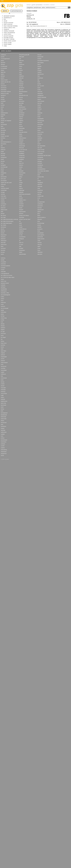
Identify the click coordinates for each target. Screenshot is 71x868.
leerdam (21, 248)
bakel (2, 117)
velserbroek (4, 378)
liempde (39, 66)
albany (3, 70)
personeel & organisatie (8, 36)
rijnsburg (3, 258)
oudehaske (40, 204)
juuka (21, 185)
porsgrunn (40, 229)
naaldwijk (40, 138)
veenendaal (4, 370)
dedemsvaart (4, 210)
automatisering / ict (8, 18)
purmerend (40, 237)
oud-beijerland (41, 202)
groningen (22, 115)
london (39, 84)
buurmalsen (4, 181)
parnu (39, 216)
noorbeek (40, 163)
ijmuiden (21, 171)
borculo (3, 161)
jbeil (20, 179)
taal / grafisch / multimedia (9, 39)
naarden (40, 140)
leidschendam (23, 254)
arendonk (3, 101)
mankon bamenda (42, 97)
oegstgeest (40, 183)
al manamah (4, 68)
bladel (2, 152)
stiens (2, 314)
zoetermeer (4, 442)
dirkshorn (3, 239)
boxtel (2, 169)
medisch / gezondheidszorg (9, 33)
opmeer (39, 194)
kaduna (21, 188)
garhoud (21, 90)
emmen (21, 70)
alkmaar (3, 76)
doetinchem (4, 245)
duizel (2, 254)
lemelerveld (40, 57)
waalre (3, 397)
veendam (3, 368)
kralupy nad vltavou (24, 216)
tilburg (2, 341)
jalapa (21, 177)
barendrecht (4, 125)
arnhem (3, 105)
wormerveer (4, 423)
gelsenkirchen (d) (24, 95)
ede (20, 59)
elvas (20, 68)
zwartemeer (4, 452)
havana (21, 126)
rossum (3, 270)
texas (2, 335)
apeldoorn (3, 95)
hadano (21, 119)
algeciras (3, 72)
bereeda (3, 132)
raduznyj (40, 245)
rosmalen (3, 268)
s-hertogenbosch (5, 273)
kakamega (22, 190)
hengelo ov (22, 144)
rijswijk (3, 260)
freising (21, 86)
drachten (3, 250)
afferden (3, 64)
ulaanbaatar (4, 357)
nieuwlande (40, 157)
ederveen (22, 61)
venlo (2, 380)
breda (2, 171)
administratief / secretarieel (9, 16)
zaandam (3, 430)
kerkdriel (21, 204)
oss (38, 200)
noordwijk (40, 167)
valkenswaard (4, 363)
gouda (21, 105)
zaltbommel (4, 432)
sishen (3, 297)
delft (2, 212)
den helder (4, 225)
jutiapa (21, 183)
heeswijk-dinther (23, 132)
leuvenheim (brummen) (43, 61)
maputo (39, 99)
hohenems (22, 152)
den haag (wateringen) (6, 223)
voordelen (46, 5)
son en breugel (5, 308)
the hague (3, 337)
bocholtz (3, 155)
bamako (3, 119)
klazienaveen (22, 212)
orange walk (40, 196)
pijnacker (40, 219)
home (2, 1)
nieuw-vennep (41, 152)
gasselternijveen (23, 92)
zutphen (3, 448)
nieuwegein (40, 154)
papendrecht (41, 210)
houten (21, 167)
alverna (3, 84)
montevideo (40, 125)
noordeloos (40, 165)
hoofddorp (22, 154)
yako (2, 425)
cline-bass (3, 196)
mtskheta (40, 134)
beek (2, 126)
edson (21, 63)
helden (21, 136)
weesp (2, 409)
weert (2, 407)
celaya (3, 186)
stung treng (4, 318)
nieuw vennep (41, 150)
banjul (2, 123)
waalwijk (3, 399)
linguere (40, 72)
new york (40, 148)
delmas (3, 214)
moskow (39, 128)
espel (21, 74)
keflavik (21, 202)
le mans (21, 245)
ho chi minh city (23, 150)
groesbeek (22, 113)
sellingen (3, 287)
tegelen (3, 330)
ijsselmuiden (22, 173)
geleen (21, 94)
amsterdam (4, 90)
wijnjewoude (4, 415)
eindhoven (3, 55)
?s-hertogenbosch (5, 59)
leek (20, 246)
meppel (39, 107)
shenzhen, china (5, 293)
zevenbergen (4, 440)
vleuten (3, 386)
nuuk (39, 175)
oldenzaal (40, 186)
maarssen (40, 92)
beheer (29, 5)
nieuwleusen (41, 159)
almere (3, 78)
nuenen (39, 173)
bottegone (3, 165)
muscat (39, 136)
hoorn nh (21, 163)
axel (2, 109)
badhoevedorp (4, 113)
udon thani (4, 351)
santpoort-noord (5, 283)
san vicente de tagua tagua (8, 277)
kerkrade (21, 206)
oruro (39, 198)
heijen (21, 134)
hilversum (22, 148)
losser (39, 88)
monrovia (40, 123)
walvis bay (3, 403)
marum (39, 105)
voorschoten (4, 394)
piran (39, 221)
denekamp (3, 227)
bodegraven (4, 157)
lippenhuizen (41, 74)
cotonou (3, 202)
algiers (3, 74)
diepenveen (4, 235)
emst (20, 72)
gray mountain (23, 109)
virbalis (3, 384)
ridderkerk (40, 252)
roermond (3, 264)
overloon (40, 208)
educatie (5, 21)
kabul (21, 186)
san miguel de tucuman (7, 275)
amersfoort (4, 86)
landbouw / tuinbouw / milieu (9, 28)
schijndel (3, 285)
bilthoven (3, 150)
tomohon (3, 345)
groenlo (21, 111)
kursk (21, 225)
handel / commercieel (8, 24)
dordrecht (3, 248)
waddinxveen (4, 401)
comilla (3, 200)
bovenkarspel (4, 167)
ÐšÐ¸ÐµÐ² (22, 57)
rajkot (39, 246)
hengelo (21, 142)
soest (2, 304)
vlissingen (3, 388)
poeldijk (39, 227)
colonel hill (4, 198)
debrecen (3, 208)
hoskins (21, 165)
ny (38, 179)
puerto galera (41, 235)
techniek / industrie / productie (10, 41)
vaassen (3, 361)
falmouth (21, 78)
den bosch (3, 216)
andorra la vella (5, 94)
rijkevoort (40, 254)
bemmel (3, 128)
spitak (2, 310)
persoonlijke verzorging (8, 38)
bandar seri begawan (6, 121)
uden (2, 349)
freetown (21, 84)
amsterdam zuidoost (6, 92)
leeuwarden (22, 250)
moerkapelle (40, 119)
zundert (3, 446)
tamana (3, 326)
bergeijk (3, 134)
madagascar (40, 95)
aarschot (3, 63)
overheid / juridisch (7, 34)
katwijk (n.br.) (23, 200)
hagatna (21, 121)
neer (39, 142)
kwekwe (21, 233)
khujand (21, 210)
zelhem (3, 438)
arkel (2, 103)
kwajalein (22, 231)
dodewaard (4, 241)
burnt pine (3, 179)
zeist (2, 436)
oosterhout (40, 190)
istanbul (21, 175)
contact (52, 5)
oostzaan (40, 192)
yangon (3, 428)
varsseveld (4, 366)
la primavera (22, 237)
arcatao (3, 99)
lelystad (39, 55)
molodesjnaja (41, 121)
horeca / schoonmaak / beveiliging (11, 26)
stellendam (4, 312)
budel (2, 175)
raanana (40, 243)
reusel (39, 248)
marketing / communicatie (9, 31)
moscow (39, 126)
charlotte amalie (5, 188)
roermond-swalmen (6, 266)
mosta (39, 130)
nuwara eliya (41, 177)
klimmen (21, 214)
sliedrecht (3, 303)
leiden (21, 252)
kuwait (21, 227)
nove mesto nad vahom (43, 171)
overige (5, 46)
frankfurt (21, 82)
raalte (39, 241)
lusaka (39, 90)
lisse (39, 76)
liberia (39, 64)
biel (2, 146)
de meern (3, 206)
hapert (21, 123)
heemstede (22, 128)
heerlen (21, 130)
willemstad (4, 417)
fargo (20, 80)
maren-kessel (41, 101)
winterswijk (4, 419)
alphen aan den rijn (6, 82)
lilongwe (40, 70)
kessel (21, 208)
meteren (40, 109)
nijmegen (40, 161)
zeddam (3, 434)
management (6, 29)
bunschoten (4, 177)
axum (2, 111)
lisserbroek (40, 78)
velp (2, 376)
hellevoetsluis (23, 138)
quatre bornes (41, 239)
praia (39, 231)
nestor (39, 144)
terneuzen (3, 334)
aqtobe (3, 97)
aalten (2, 61)
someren (3, 306)
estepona (21, 76)
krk (20, 221)
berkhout (3, 138)
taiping (3, 324)
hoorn (21, 161)
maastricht (40, 94)
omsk (39, 188)
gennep (21, 97)
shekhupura (4, 291)
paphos (39, 212)
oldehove (40, 185)
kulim (20, 223)
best (2, 140)
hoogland (21, 159)
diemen (3, 233)
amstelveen (4, 88)
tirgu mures (4, 343)
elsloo (21, 66)
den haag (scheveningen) (7, 221)
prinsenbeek (40, 233)
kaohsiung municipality (25, 194)
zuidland (3, 444)
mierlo (39, 115)
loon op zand (41, 86)
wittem (3, 421)
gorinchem (22, 101)
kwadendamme (23, 229)
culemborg (3, 204)
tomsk (2, 347)
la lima (21, 235)
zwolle (2, 455)
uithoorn (3, 355)
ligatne (39, 68)
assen (2, 107)
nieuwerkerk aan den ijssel (44, 155)
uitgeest (3, 353)
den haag (3, 217)
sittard (2, 299)
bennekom (3, 130)
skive (2, 301)
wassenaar (4, 405)
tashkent (3, 328)
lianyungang (40, 63)
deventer (3, 231)
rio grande (3, 262)
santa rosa (4, 281)
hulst (20, 169)
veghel (3, 372)
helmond (21, 140)
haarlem (21, 117)
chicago (3, 192)
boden (2, 159)
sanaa (2, 279)
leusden (39, 59)
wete (2, 411)
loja (38, 80)
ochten (39, 181)
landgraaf (22, 239)
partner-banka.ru (42, 217)
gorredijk (21, 103)
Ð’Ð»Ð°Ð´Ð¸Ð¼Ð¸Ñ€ (24, 55)
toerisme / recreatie (8, 43)
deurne (3, 229)
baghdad (3, 115)
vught (2, 395)
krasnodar (22, 217)
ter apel (3, 332)
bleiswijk (3, 154)
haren (21, 125)
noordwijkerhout (41, 169)
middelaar (40, 113)
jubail (21, 181)
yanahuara (3, 426)
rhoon (39, 250)
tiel (2, 339)
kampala (21, 192)
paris (39, 214)
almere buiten (4, 80)
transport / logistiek (8, 44)
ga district (22, 88)
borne (2, 163)
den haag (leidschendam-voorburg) (10, 219)
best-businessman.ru (6, 142)
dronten (3, 252)
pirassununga (41, 223)
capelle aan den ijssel (6, 183)
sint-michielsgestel (6, 295)
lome (39, 82)
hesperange (22, 146)
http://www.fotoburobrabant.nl (38, 26)
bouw (5, 19)
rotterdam (3, 272)
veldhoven (3, 374)
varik (2, 364)
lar (20, 241)
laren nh (21, 243)
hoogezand (22, 157)
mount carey (41, 132)
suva (2, 322)
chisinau (3, 194)
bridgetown (4, 173)
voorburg (3, 392)
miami (39, 111)
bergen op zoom (5, 136)
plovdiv (39, 225)
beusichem (4, 144)
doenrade (3, 243)
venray (3, 382)
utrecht (3, 57)
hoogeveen (22, 155)
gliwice (21, 99)
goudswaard (22, 107)
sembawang (4, 289)
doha (2, 246)
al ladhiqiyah (4, 66)
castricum (3, 185)
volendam (3, 390)
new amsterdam (41, 146)
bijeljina (3, 148)
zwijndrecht (4, 454)
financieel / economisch (8, 23)
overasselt (40, 206)
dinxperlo (3, 237)
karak (21, 196)
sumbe (3, 320)
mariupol (40, 103)
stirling (3, 316)
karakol (21, 198)
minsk (39, 117)
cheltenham (4, 190)
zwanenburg (4, 450)
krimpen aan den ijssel (25, 219)
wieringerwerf (4, 413)
